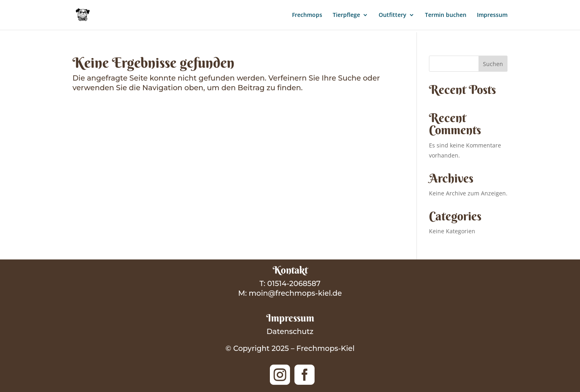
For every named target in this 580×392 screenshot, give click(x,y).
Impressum (492, 15)
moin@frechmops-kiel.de (295, 293)
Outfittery (393, 15)
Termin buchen (446, 15)
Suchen (493, 64)
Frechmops (307, 15)
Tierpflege (346, 15)
